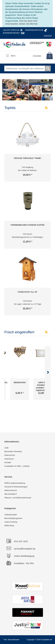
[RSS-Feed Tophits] (46, 108)
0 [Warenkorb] (50, 56)
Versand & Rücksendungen (16, 487)
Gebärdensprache (34, 30)
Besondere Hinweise (13, 451)
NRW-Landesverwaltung (15, 483)
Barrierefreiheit (11, 33)
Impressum (9, 459)
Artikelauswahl (11, 515)
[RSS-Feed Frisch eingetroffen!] (46, 332)
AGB (6, 448)
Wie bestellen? (11, 494)
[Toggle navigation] (7, 56)
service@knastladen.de (25, 549)
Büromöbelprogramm (13, 518)
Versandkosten (14, 640)
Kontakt (48, 36)
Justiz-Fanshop (11, 522)
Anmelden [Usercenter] (37, 56)
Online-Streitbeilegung (24, 556)
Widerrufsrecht (11, 490)
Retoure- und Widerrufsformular (18, 498)
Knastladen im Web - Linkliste (17, 466)
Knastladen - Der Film (24, 563)
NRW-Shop (9, 526)
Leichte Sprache (11, 30)
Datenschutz (10, 455)
